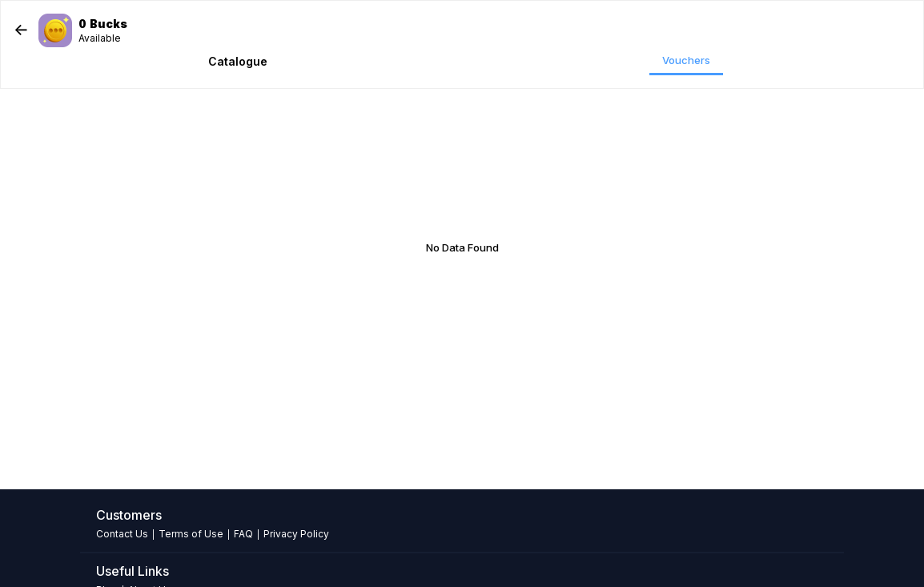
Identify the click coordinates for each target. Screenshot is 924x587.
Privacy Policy (296, 534)
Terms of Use (191, 534)
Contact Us (122, 534)
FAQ (243, 534)
